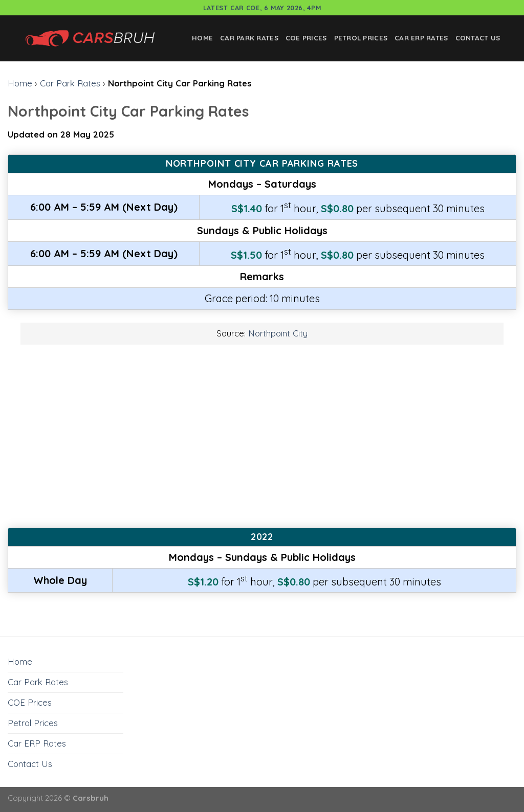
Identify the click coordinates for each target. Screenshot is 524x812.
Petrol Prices (361, 38)
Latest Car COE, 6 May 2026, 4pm (262, 8)
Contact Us (478, 38)
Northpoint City (278, 333)
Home (202, 38)
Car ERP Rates (421, 38)
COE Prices (306, 38)
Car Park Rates (249, 38)
